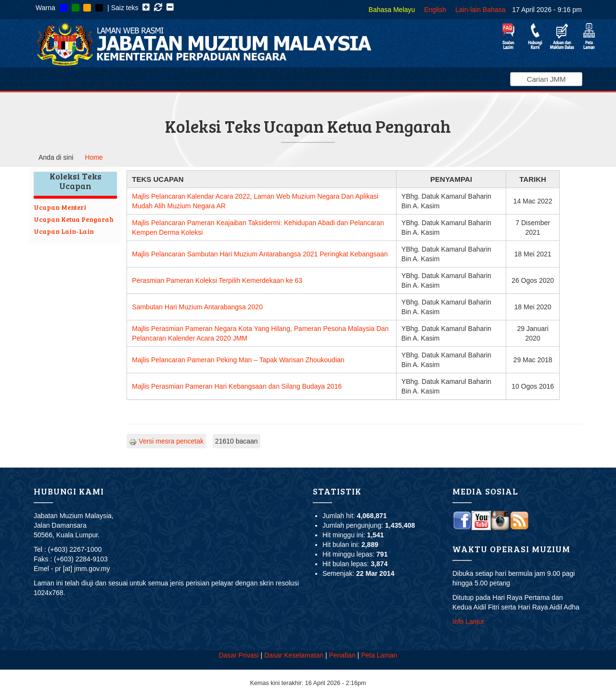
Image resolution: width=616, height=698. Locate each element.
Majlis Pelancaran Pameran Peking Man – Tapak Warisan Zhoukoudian (238, 360)
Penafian (342, 655)
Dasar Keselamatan (294, 655)
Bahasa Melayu (392, 10)
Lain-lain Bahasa (480, 10)
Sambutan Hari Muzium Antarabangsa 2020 (197, 307)
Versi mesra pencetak (166, 441)
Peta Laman (379, 655)
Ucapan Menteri (60, 207)
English (435, 10)
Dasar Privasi (238, 655)
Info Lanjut (468, 622)
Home (94, 157)
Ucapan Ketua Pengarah (74, 219)
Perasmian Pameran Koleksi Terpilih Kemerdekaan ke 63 (217, 280)
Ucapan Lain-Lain (64, 231)
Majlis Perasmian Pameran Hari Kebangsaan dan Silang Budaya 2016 (237, 386)
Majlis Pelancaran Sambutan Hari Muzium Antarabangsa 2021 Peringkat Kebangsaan (260, 254)
